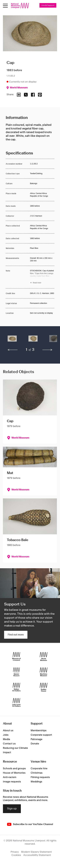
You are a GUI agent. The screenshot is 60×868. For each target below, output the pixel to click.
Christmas (37, 773)
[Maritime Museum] (44, 672)
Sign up (12, 809)
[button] (12, 340)
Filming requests (40, 777)
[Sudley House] (44, 687)
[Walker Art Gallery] (16, 687)
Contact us (9, 744)
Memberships (39, 731)
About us (8, 731)
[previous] (13, 350)
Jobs (6, 735)
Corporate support (41, 735)
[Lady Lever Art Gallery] (16, 702)
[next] (47, 350)
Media (6, 739)
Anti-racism (10, 777)
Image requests (12, 782)
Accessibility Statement (37, 855)
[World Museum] (44, 656)
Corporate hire (39, 769)
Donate (35, 744)
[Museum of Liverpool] (16, 656)
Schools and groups (14, 769)
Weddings (36, 782)
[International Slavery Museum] (16, 672)
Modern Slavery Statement (36, 852)
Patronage (37, 739)
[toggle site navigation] (5, 6)
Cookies (16, 855)
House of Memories (14, 773)
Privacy (15, 852)
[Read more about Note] (42, 277)
